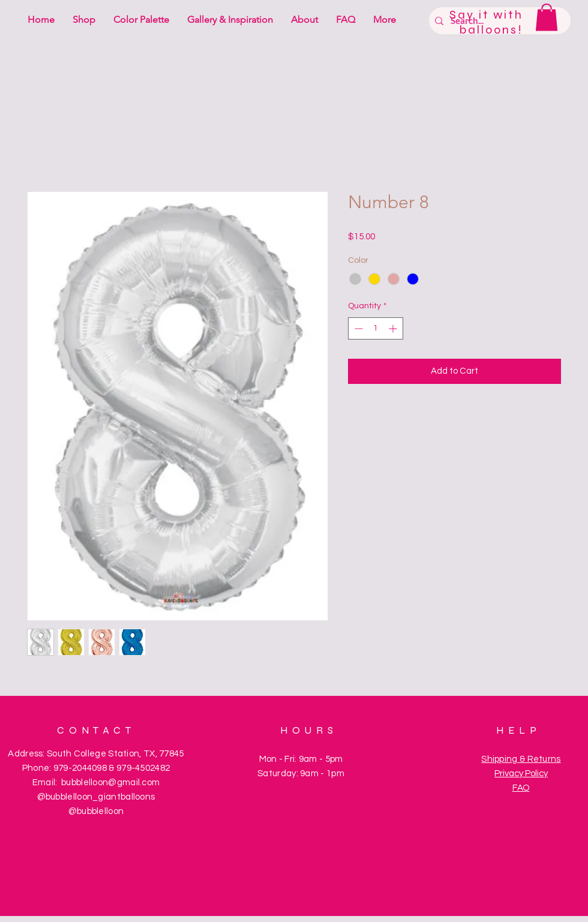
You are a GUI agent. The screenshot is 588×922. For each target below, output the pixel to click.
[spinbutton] (376, 328)
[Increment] (394, 328)
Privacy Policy (521, 774)
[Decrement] (357, 328)
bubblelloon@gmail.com (110, 783)
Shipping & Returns (521, 759)
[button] (547, 17)
